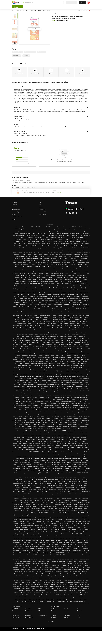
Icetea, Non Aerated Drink (41, 182)
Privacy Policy (15, 212)
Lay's (78, 618)
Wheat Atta (28, 609)
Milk (13, 611)
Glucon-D (54, 14)
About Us (14, 205)
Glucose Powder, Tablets (26, 182)
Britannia (53, 615)
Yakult (79, 613)
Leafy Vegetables (42, 615)
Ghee (39, 609)
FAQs (40, 205)
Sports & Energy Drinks (79, 182)
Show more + (51, 622)
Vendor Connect (43, 214)
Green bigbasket (16, 209)
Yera (65, 613)
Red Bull (53, 611)
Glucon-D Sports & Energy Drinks (27, 188)
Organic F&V (15, 613)
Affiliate (14, 214)
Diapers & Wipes (29, 618)
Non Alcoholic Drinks (55, 182)
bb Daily (14, 219)
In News (14, 207)
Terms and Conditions (17, 217)
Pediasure (80, 611)
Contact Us (41, 207)
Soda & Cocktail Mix (67, 182)
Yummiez (53, 613)
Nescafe (66, 609)
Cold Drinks (15, 182)
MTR (78, 609)
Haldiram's (54, 618)
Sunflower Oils (16, 609)
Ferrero (66, 618)
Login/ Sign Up (83, 3)
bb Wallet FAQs (42, 209)
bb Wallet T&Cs (42, 212)
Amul (52, 609)
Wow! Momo (67, 615)
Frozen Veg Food (16, 618)
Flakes (40, 611)
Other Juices (28, 615)
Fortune (79, 615)
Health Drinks (28, 611)
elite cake (67, 611)
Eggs (39, 613)
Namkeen (27, 613)
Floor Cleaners (16, 615)
